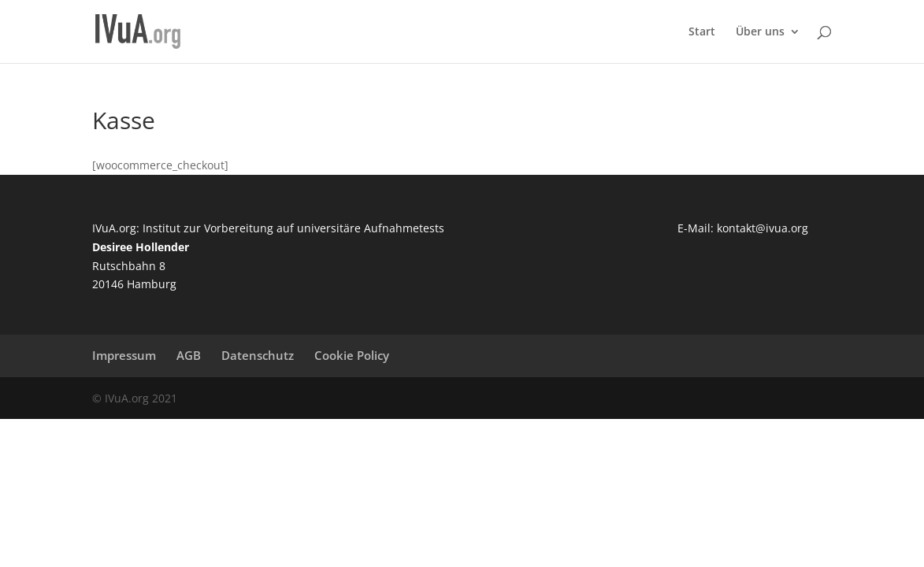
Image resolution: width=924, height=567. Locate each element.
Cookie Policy (352, 355)
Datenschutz (258, 355)
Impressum (124, 355)
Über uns (760, 32)
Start (702, 32)
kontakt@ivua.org (763, 228)
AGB (189, 355)
